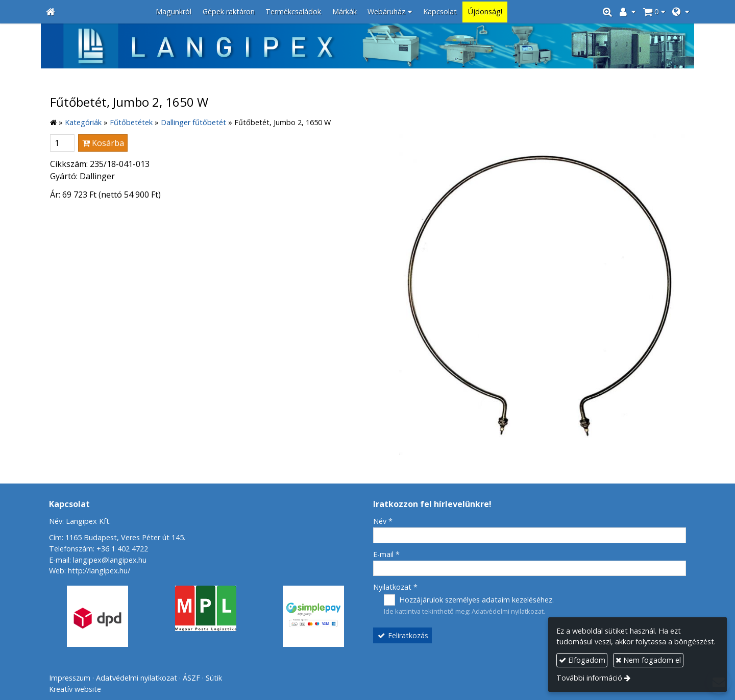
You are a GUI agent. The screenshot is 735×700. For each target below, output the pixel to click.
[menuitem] (174, 12)
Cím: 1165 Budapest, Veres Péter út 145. (117, 537)
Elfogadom (582, 660)
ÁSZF (191, 678)
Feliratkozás (403, 635)
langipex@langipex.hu (110, 560)
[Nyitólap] (51, 12)
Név (383, 521)
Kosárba (103, 143)
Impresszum (70, 678)
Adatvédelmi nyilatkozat (508, 611)
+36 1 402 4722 (122, 549)
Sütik (214, 678)
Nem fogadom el (648, 660)
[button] (681, 12)
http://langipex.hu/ (99, 571)
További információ (589, 678)
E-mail (386, 554)
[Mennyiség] (62, 143)
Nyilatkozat (395, 587)
